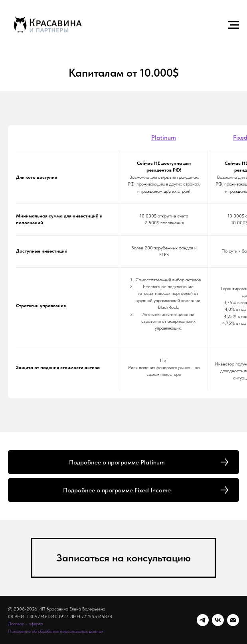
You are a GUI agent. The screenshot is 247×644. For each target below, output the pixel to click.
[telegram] (203, 620)
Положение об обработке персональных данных (56, 631)
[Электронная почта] (233, 620)
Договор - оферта (26, 624)
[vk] (218, 620)
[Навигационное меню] (233, 25)
